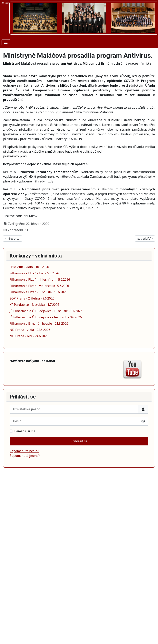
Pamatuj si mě (25, 431)
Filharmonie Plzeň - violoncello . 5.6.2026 (39, 286)
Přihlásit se (79, 441)
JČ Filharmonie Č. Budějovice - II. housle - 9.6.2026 (46, 311)
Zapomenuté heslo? (24, 451)
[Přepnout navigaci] (6, 42)
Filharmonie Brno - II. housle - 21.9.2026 (39, 323)
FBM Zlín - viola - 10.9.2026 (29, 267)
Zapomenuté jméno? (25, 456)
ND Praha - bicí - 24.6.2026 (29, 336)
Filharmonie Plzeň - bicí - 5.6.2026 (34, 273)
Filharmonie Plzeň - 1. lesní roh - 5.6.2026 (40, 279)
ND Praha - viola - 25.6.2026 (30, 330)
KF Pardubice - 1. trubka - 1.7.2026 (34, 305)
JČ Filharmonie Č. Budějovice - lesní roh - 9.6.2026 (46, 317)
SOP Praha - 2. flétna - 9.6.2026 (32, 298)
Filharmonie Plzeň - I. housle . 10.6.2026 (39, 292)
